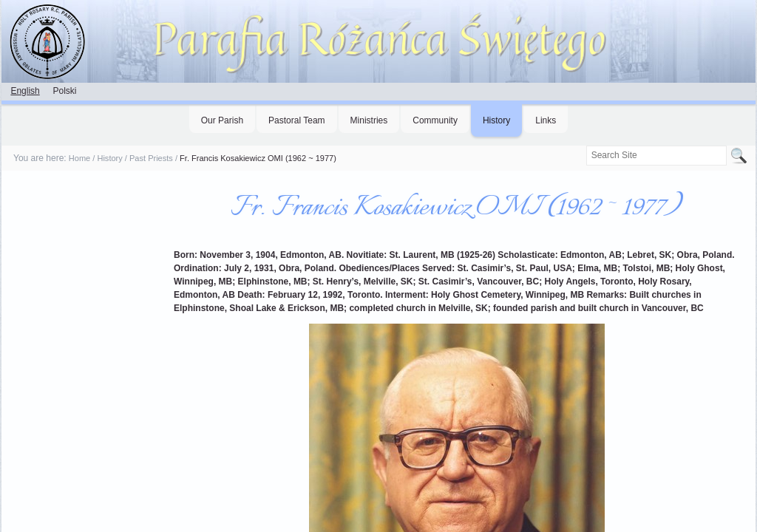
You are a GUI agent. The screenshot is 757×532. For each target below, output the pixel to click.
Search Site (585, 145)
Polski (64, 91)
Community (435, 120)
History (496, 120)
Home (79, 158)
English (25, 91)
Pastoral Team (296, 120)
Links (546, 120)
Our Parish (222, 120)
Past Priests (151, 158)
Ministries (369, 120)
